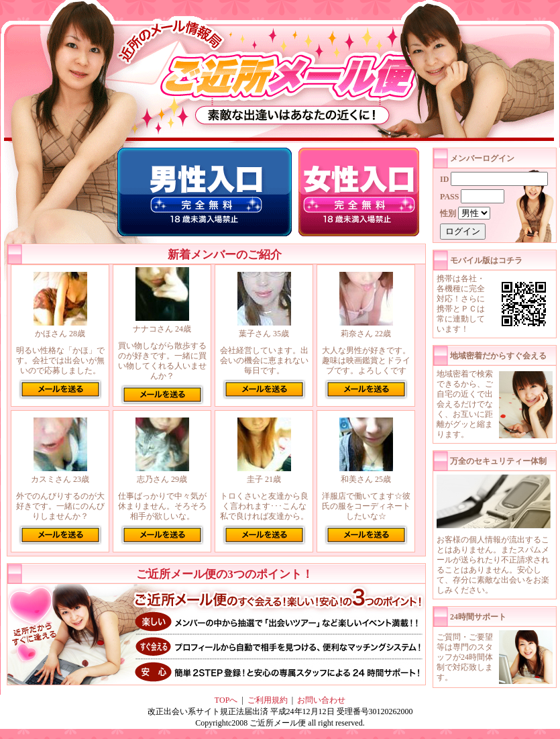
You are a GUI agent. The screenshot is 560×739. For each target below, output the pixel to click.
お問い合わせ (321, 700)
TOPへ (226, 700)
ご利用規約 (268, 700)
